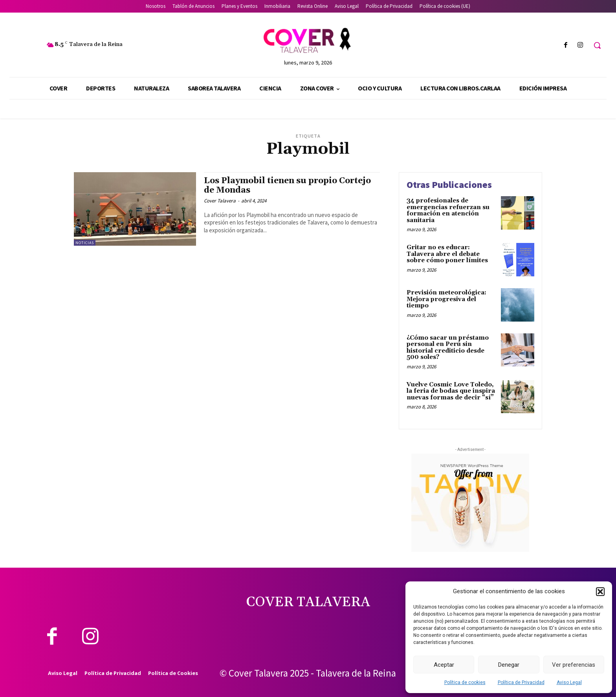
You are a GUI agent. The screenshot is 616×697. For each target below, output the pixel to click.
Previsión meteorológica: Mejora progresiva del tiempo (446, 299)
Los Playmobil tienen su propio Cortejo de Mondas (287, 185)
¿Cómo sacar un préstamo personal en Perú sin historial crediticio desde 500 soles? (448, 348)
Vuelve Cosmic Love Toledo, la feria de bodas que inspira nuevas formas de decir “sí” (451, 391)
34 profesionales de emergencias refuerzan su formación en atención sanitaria (448, 211)
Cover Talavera (220, 201)
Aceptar (444, 665)
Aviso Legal (569, 682)
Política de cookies (465, 682)
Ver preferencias (574, 665)
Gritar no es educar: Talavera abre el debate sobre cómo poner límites (447, 254)
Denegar (509, 665)
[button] (600, 592)
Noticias (85, 243)
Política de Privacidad (521, 682)
